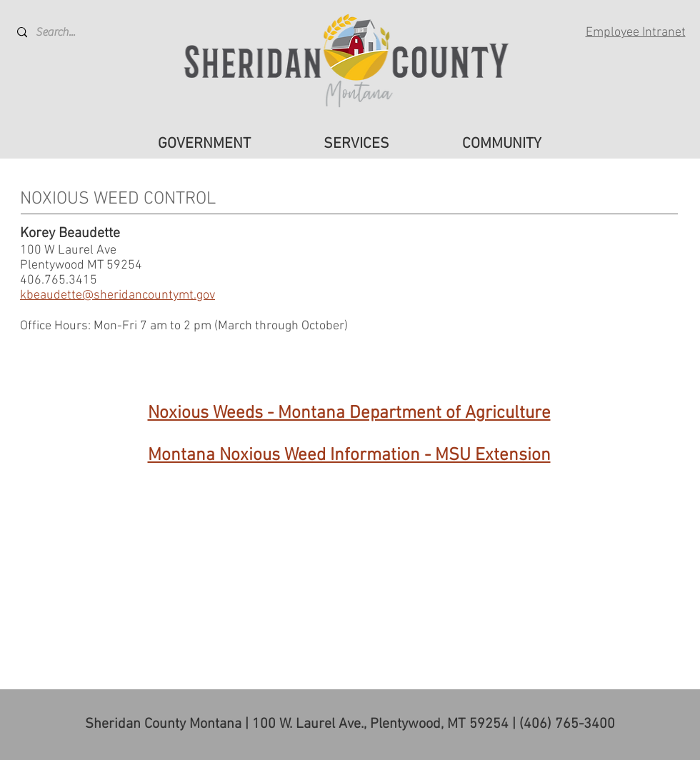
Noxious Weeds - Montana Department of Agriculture (349, 414)
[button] (204, 144)
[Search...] (70, 32)
